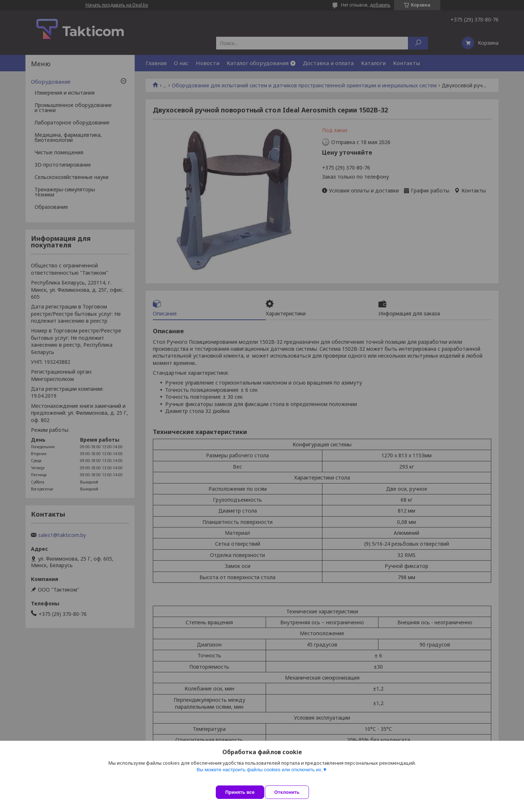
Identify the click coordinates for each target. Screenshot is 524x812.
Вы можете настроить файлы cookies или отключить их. (259, 776)
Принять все (240, 792)
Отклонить (293, 792)
